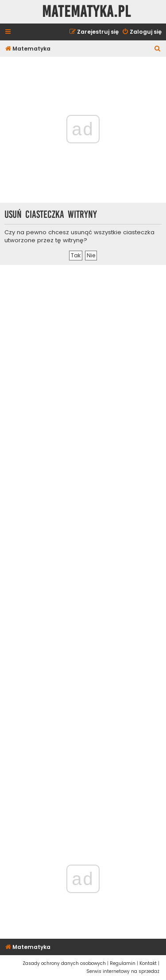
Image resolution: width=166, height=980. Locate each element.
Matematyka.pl (87, 12)
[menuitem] (142, 32)
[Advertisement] (83, 545)
